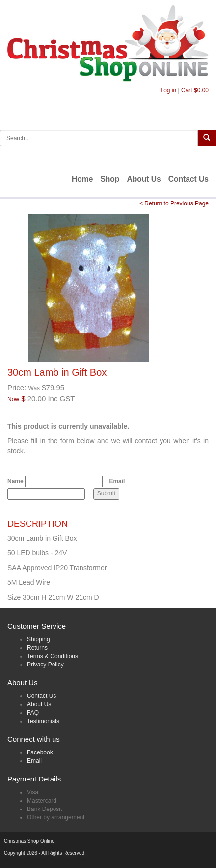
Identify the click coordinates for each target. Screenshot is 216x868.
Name (15, 481)
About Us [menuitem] (144, 179)
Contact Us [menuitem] (189, 179)
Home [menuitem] (82, 179)
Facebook (40, 752)
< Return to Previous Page (174, 203)
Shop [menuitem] (110, 179)
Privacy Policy (45, 665)
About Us (39, 704)
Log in (168, 90)
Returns (37, 648)
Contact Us (41, 696)
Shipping (39, 639)
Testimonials (43, 721)
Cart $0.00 (195, 90)
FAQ (33, 713)
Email (117, 481)
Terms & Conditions (53, 656)
